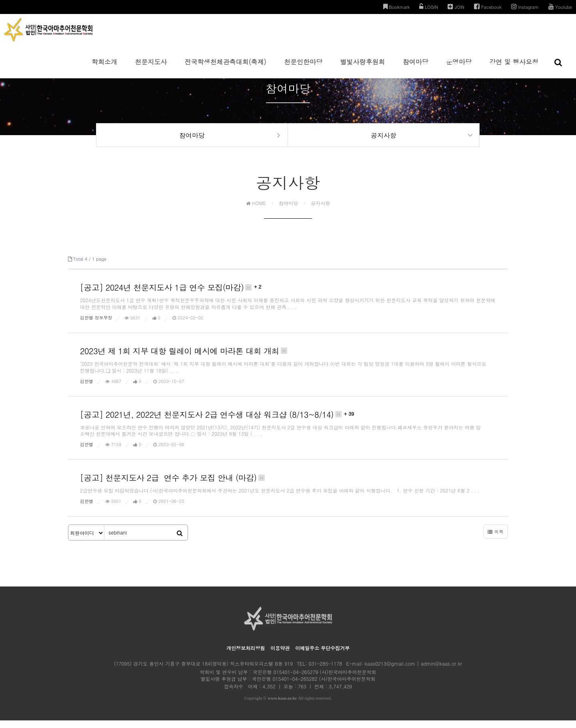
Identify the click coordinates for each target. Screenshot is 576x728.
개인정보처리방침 (246, 655)
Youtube (560, 7)
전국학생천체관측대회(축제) (226, 68)
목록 (496, 539)
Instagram (525, 7)
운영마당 (459, 68)
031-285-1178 (325, 671)
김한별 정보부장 (96, 325)
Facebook (488, 7)
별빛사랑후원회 (362, 68)
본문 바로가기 (0, 0)
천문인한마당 (303, 68)
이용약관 (280, 655)
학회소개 (104, 68)
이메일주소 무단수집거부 (322, 655)
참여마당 (416, 68)
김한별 (87, 388)
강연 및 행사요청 (514, 68)
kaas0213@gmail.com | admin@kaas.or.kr (413, 671)
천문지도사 (151, 68)
